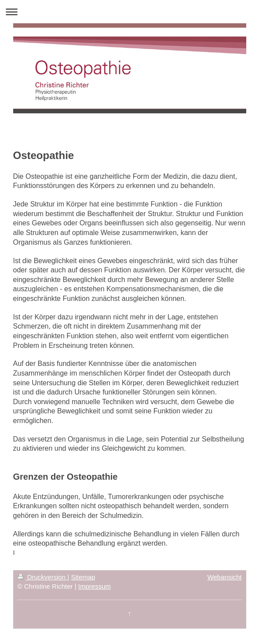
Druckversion (43, 577)
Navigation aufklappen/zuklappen (129, 12)
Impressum (95, 586)
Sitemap (83, 577)
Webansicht (224, 577)
